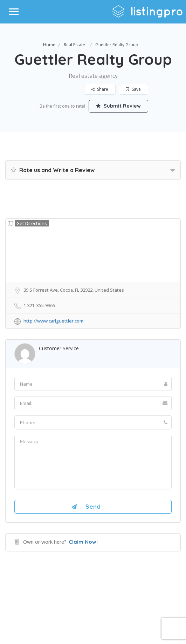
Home (49, 45)
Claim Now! (83, 542)
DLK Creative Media (118, 610)
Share (100, 89)
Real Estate (74, 45)
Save (133, 89)
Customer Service (59, 348)
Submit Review (118, 106)
